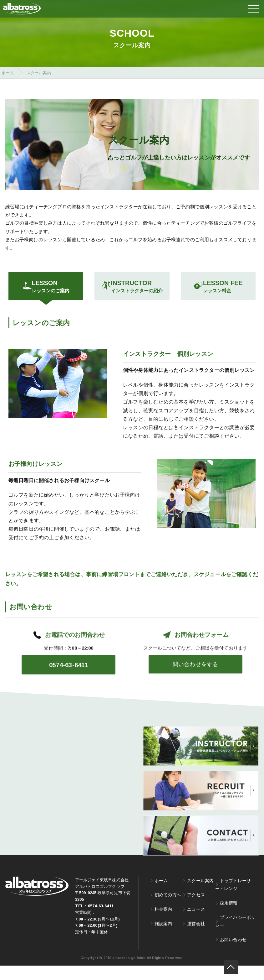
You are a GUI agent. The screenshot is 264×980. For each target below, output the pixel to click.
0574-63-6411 (101, 920)
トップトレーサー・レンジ (233, 899)
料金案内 (163, 923)
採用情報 (229, 917)
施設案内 (163, 938)
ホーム (161, 895)
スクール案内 (200, 895)
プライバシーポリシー (235, 936)
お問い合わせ (233, 954)
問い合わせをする (195, 695)
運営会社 (196, 938)
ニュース (196, 923)
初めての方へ (168, 909)
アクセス (196, 909)
